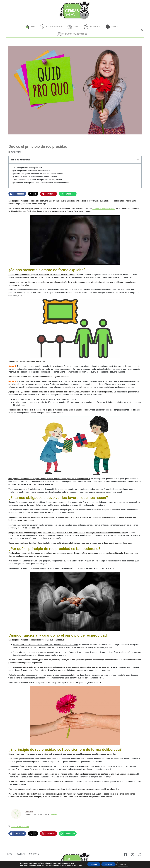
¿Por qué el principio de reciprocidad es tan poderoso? (36, 177)
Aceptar (95, 864)
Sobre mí (54, 815)
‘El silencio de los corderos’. (104, 208)
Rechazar (110, 864)
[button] (17, 194)
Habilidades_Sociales (20, 826)
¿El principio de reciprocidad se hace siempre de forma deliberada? (41, 183)
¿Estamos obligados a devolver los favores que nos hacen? (38, 174)
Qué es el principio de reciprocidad (27, 168)
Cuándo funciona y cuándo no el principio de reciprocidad (37, 180)
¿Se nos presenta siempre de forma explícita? (32, 171)
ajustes (80, 865)
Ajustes (125, 864)
